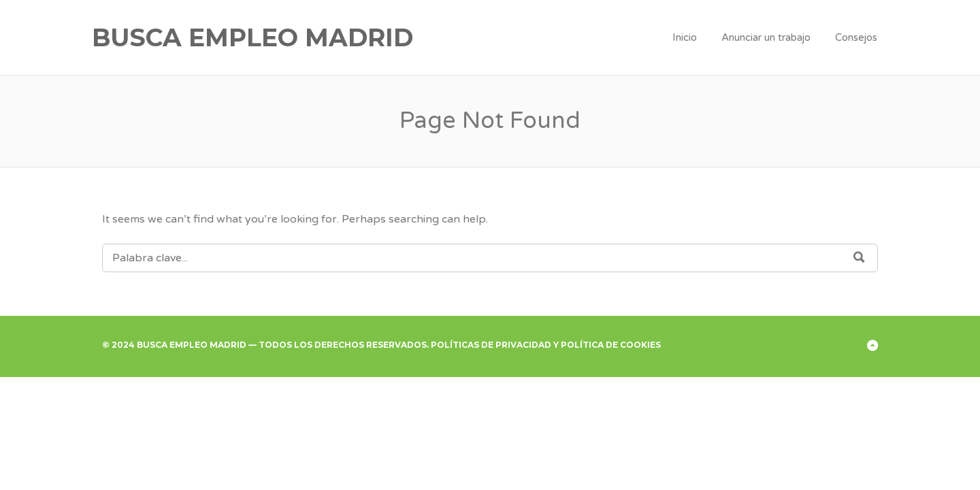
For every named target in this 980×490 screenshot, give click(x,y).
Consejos (856, 37)
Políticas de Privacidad (491, 345)
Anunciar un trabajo (766, 37)
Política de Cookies (611, 345)
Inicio (685, 37)
